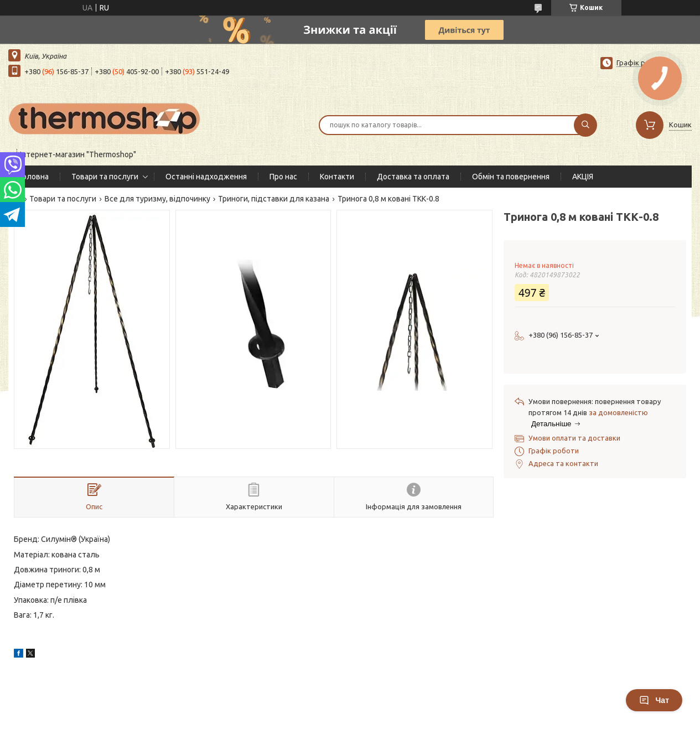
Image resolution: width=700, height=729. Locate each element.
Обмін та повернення (511, 177)
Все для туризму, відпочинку (157, 199)
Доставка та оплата (413, 177)
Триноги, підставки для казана (274, 199)
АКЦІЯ (583, 177)
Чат (654, 700)
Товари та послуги (105, 177)
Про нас (283, 177)
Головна (34, 177)
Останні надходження (206, 177)
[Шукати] (585, 125)
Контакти (337, 177)
